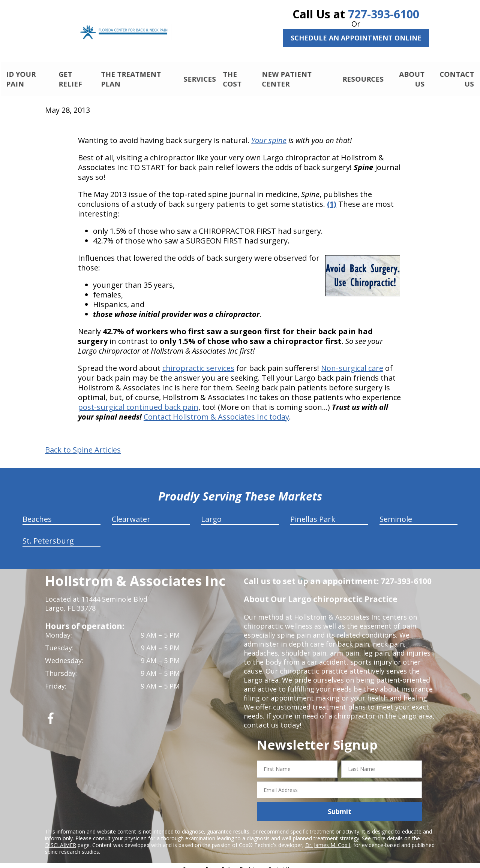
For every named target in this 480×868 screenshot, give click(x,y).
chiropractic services (198, 362)
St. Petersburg (48, 534)
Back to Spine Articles (83, 444)
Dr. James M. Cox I (328, 839)
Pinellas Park (313, 513)
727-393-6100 (384, 14)
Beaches (37, 513)
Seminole (396, 513)
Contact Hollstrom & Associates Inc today (216, 410)
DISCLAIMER (61, 839)
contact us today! (272, 719)
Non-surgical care (352, 362)
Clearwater (131, 513)
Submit (340, 805)
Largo (211, 513)
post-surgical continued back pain (138, 401)
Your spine (269, 134)
